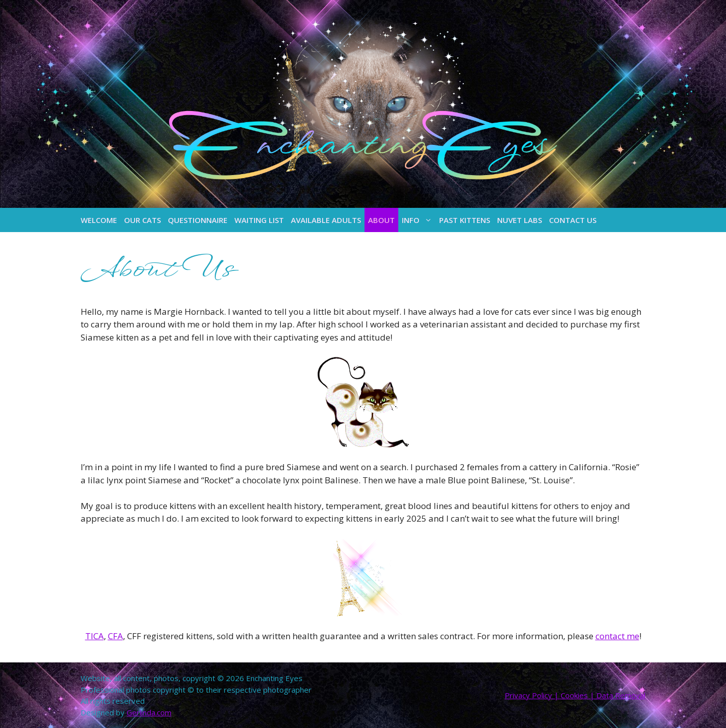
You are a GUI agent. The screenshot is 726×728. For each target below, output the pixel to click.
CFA (115, 636)
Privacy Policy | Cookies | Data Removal (575, 695)
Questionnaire (198, 220)
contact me (617, 636)
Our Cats (142, 220)
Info (419, 220)
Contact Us (573, 220)
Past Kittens (465, 220)
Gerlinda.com (149, 712)
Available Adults (326, 220)
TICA (95, 636)
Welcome (99, 220)
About (381, 220)
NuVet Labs (520, 220)
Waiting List (259, 220)
